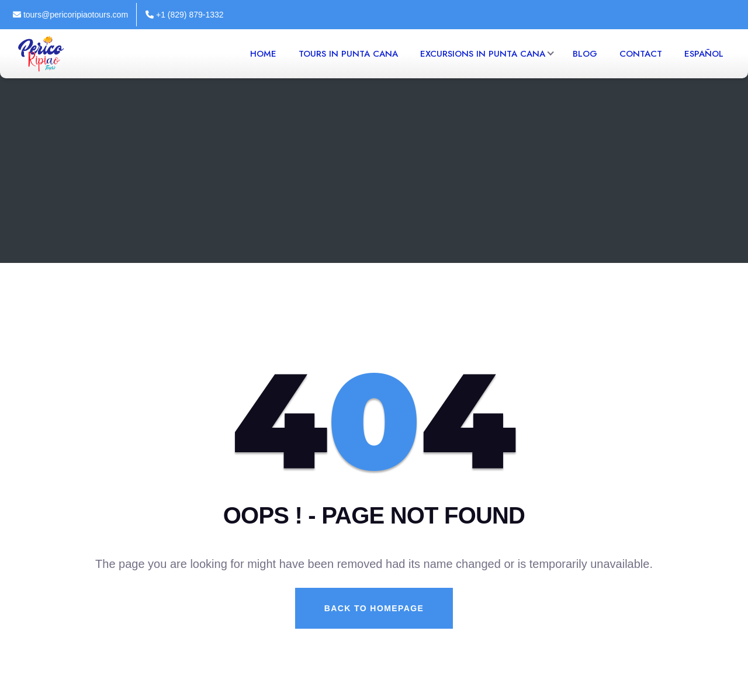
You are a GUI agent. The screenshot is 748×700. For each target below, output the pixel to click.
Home (263, 54)
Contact (641, 54)
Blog (585, 54)
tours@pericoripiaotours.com (70, 15)
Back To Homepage (374, 608)
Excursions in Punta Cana (483, 54)
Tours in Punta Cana (348, 54)
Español (704, 54)
